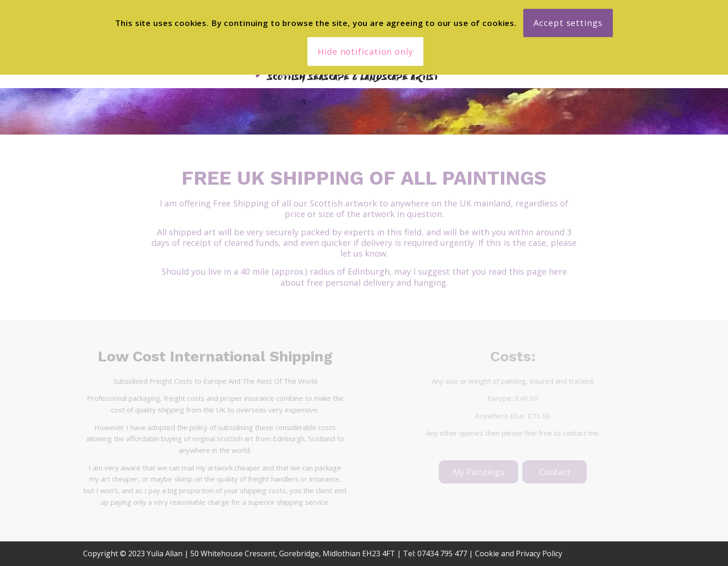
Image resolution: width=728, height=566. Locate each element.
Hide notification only (365, 51)
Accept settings (568, 23)
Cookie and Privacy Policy (519, 553)
